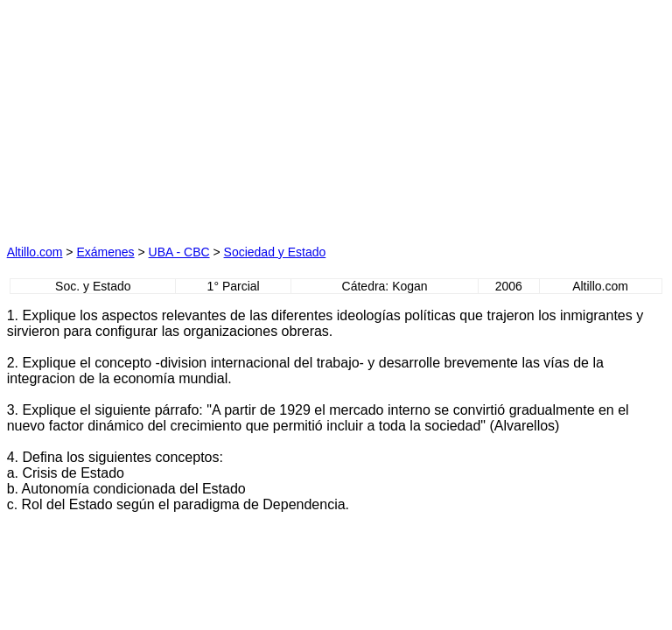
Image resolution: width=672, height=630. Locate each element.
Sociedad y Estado (275, 252)
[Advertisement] (171, 116)
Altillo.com (35, 252)
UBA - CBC (179, 252)
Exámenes (105, 252)
